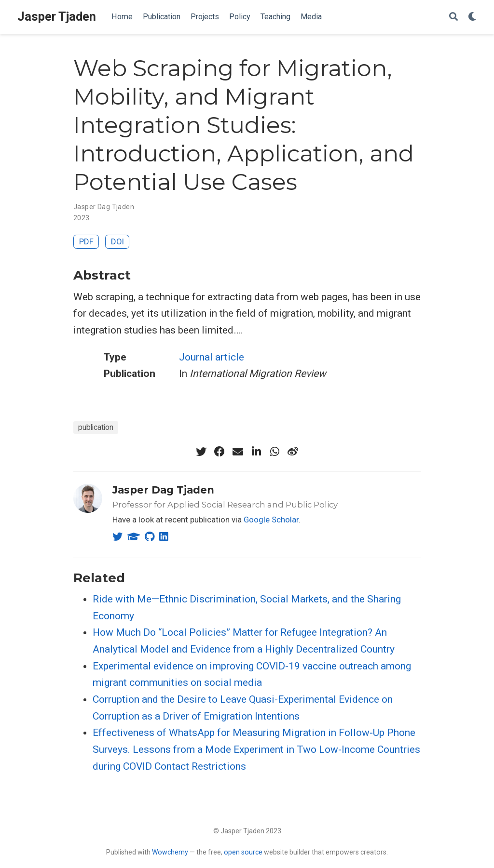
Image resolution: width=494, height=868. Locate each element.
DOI (117, 241)
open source (243, 852)
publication (96, 427)
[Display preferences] (472, 17)
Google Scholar (271, 520)
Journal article (212, 357)
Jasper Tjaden (57, 17)
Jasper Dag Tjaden (163, 490)
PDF (86, 241)
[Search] (453, 17)
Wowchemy (170, 852)
